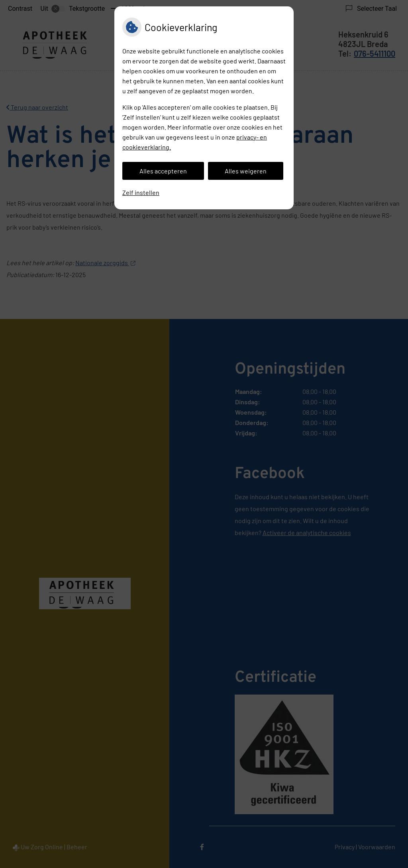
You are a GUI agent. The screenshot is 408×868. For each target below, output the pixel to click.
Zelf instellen (141, 192)
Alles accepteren (163, 171)
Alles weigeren (246, 171)
